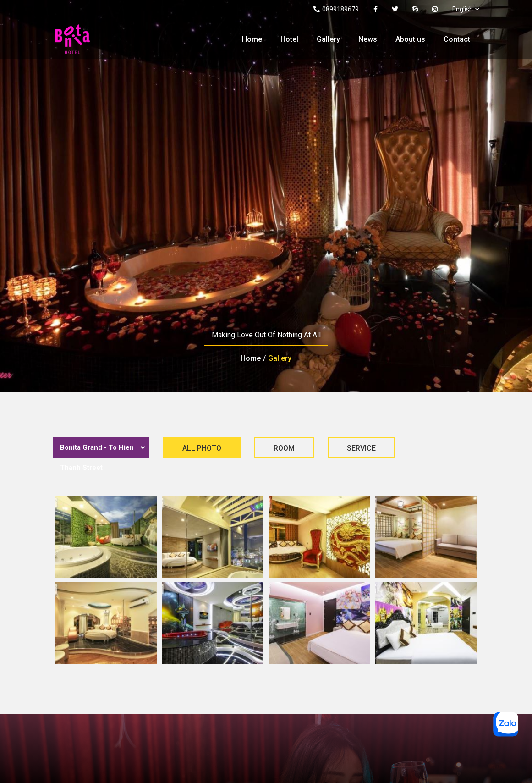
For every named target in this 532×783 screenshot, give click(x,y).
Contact (457, 39)
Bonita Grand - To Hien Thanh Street (97, 458)
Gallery (328, 39)
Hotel (289, 39)
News (368, 39)
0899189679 (336, 9)
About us (410, 39)
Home (252, 39)
